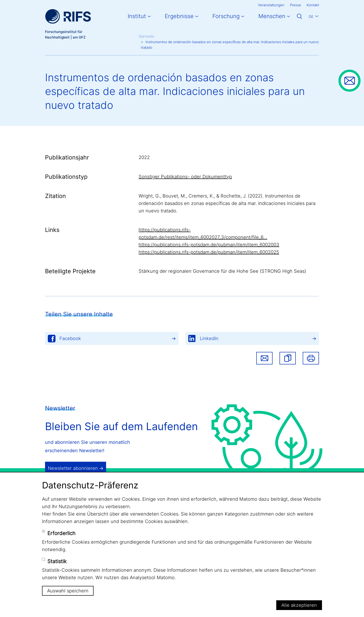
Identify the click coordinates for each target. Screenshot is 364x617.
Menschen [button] (272, 16)
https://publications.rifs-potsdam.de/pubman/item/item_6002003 (209, 245)
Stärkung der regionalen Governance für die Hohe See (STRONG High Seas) (222, 271)
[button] (288, 358)
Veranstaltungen (271, 5)
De (311, 17)
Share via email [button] (264, 358)
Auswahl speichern (68, 591)
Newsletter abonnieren (73, 468)
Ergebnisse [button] (179, 16)
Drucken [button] (311, 358)
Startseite (146, 36)
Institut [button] (137, 16)
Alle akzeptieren (299, 605)
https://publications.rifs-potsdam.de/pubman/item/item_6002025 (209, 252)
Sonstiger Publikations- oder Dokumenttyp (185, 177)
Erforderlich (61, 533)
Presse (296, 5)
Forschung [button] (226, 16)
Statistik (57, 561)
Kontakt (313, 5)
